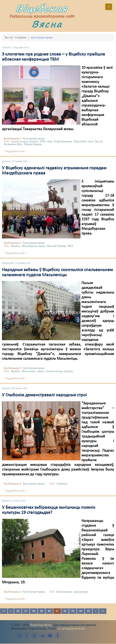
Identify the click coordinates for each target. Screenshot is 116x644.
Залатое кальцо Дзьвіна (25, 141)
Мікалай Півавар (57, 246)
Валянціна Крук (13, 144)
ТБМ (42, 141)
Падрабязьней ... (16, 151)
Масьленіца (28, 371)
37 (26, 611)
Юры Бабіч (80, 141)
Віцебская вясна (41, 625)
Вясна (47, 24)
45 (89, 611)
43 (73, 611)
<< (4, 611)
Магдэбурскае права (33, 246)
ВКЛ (70, 246)
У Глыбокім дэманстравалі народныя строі (44, 395)
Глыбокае (62, 484)
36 (18, 611)
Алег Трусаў (95, 141)
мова (50, 141)
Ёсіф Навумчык (63, 141)
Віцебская (42, 8)
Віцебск (16, 246)
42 (65, 611)
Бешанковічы (64, 592)
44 (81, 611)
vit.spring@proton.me (71, 628)
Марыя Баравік (33, 144)
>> (103, 611)
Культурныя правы (34, 139)
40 (49, 611)
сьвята (40, 371)
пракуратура (81, 592)
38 (34, 611)
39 (41, 611)
